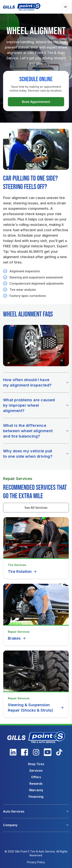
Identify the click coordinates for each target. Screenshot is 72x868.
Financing (36, 797)
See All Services (36, 508)
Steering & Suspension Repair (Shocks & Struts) (36, 708)
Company (10, 825)
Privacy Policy (36, 862)
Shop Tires (36, 764)
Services (36, 771)
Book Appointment (36, 102)
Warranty (36, 790)
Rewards (36, 784)
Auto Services (14, 811)
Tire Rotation (22, 572)
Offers (36, 777)
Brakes (17, 638)
